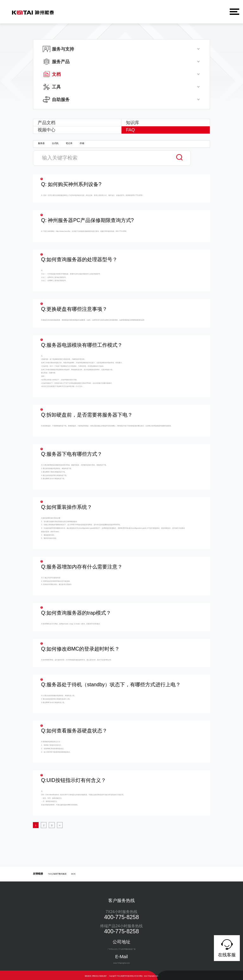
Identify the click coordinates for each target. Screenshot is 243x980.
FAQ (131, 129)
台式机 (55, 143)
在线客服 (227, 947)
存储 (82, 143)
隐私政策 (88, 974)
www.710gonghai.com (151, 974)
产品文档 (47, 122)
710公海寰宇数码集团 (57, 872)
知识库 (133, 122)
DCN (73, 872)
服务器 (41, 143)
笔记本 (69, 143)
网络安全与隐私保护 (100, 974)
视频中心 (47, 129)
